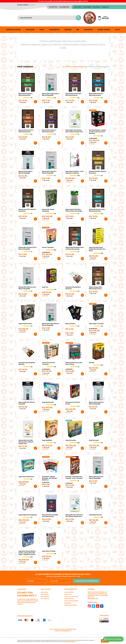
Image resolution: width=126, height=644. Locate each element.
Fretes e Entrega (69, 599)
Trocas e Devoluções (70, 605)
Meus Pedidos (87, 7)
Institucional (46, 589)
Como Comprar (69, 592)
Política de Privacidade (71, 601)
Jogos (42, 30)
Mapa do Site (68, 594)
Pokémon (68, 30)
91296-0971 (65, 7)
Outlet (118, 30)
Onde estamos (45, 597)
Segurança (68, 603)
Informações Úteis (71, 589)
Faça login (32, 5)
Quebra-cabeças (104, 30)
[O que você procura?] (78, 18)
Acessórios (88, 30)
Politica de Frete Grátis (71, 597)
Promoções (30, 30)
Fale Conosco (96, 7)
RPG (78, 30)
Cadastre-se (105, 7)
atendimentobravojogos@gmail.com (28, 599)
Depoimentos (45, 594)
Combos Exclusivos (13, 30)
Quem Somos (78, 7)
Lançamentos (54, 30)
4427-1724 (53, 7)
